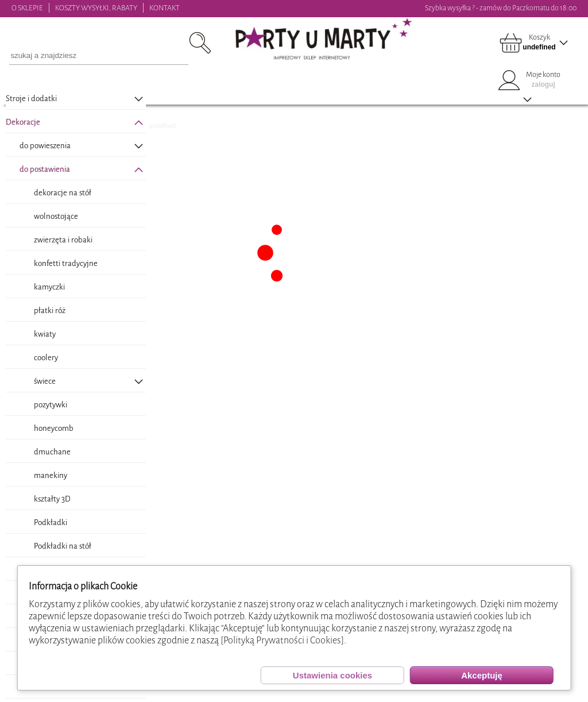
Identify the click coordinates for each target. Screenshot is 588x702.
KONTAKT (165, 8)
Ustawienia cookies (332, 675)
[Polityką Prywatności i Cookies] (282, 640)
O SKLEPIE (27, 8)
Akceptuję (482, 675)
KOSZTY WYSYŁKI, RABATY (96, 8)
